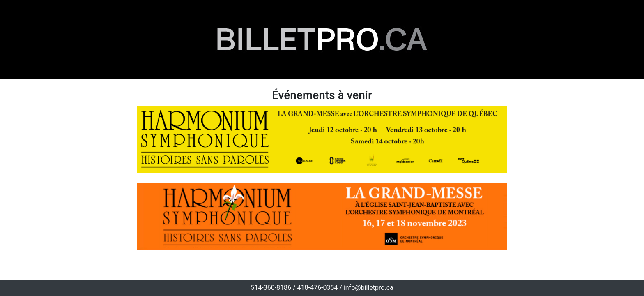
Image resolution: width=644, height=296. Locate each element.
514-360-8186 (271, 288)
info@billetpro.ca (369, 288)
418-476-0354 (318, 288)
